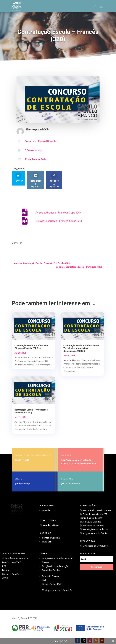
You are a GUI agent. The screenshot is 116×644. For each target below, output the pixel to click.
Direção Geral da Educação (55, 566)
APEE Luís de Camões (93, 525)
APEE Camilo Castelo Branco (96, 510)
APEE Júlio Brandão (92, 522)
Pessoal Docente (47, 141)
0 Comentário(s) (34, 150)
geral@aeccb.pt (23, 484)
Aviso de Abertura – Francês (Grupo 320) (58, 213)
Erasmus (6, 570)
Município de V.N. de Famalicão (57, 590)
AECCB (44, 129)
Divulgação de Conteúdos (95, 546)
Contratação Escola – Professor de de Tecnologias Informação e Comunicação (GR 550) (81, 348)
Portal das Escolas (51, 570)
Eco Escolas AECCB (12, 562)
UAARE (6, 578)
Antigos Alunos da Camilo (95, 533)
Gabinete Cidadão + (12, 574)
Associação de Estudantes (95, 529)
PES (4, 566)
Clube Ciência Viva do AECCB (16, 558)
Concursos (31, 141)
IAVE (44, 580)
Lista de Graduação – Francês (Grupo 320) (59, 221)
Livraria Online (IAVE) (52, 584)
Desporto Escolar (51, 576)
